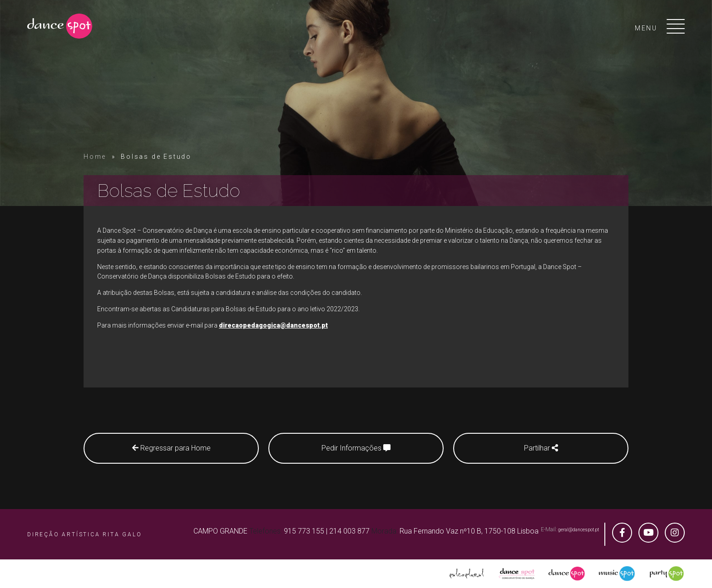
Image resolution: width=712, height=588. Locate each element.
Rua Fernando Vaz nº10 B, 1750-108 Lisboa (469, 531)
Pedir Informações (356, 448)
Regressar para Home (171, 448)
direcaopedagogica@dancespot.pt (273, 325)
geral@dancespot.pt (578, 530)
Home (95, 157)
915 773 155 (304, 531)
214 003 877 (349, 531)
